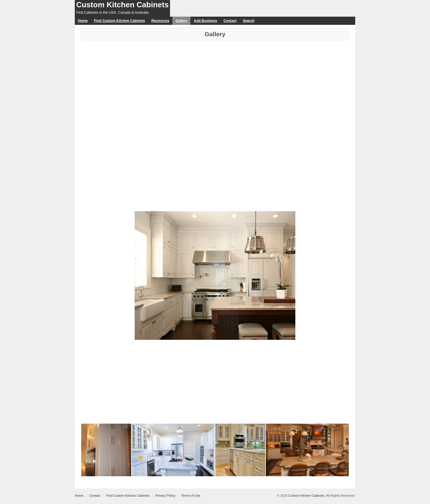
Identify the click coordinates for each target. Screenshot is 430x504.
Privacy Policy (165, 496)
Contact (230, 21)
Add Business (205, 21)
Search (249, 21)
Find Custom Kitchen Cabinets (120, 21)
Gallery (182, 21)
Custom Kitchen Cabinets (122, 5)
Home (83, 21)
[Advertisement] (215, 84)
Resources (160, 21)
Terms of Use (191, 496)
